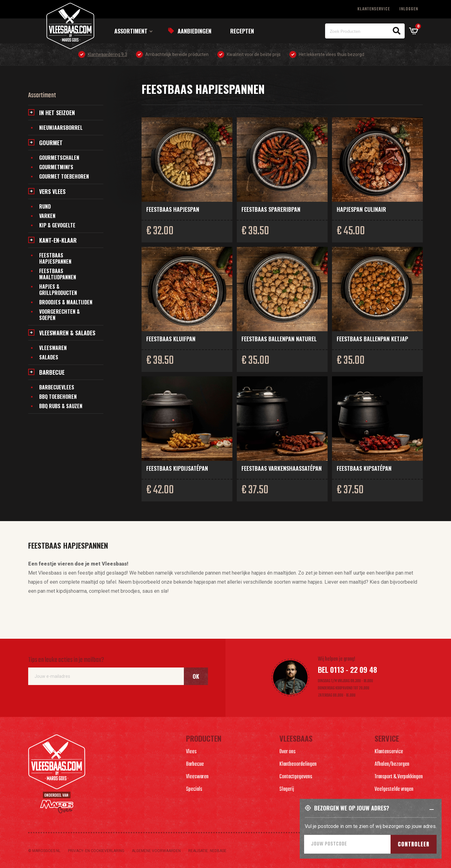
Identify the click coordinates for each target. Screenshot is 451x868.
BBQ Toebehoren (58, 397)
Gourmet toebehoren (64, 176)
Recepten (242, 31)
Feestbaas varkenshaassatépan (282, 468)
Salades (49, 357)
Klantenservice (374, 9)
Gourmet (51, 143)
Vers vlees (52, 191)
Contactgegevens (296, 777)
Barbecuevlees (57, 387)
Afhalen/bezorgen (392, 764)
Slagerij (287, 789)
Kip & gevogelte (57, 225)
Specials (194, 789)
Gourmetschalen (59, 158)
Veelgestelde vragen (394, 789)
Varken (47, 216)
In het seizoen (57, 113)
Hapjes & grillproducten (58, 290)
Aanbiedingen (194, 31)
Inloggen (409, 9)
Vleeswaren (53, 348)
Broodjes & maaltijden (66, 302)
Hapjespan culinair (361, 209)
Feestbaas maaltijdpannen (58, 274)
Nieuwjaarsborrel (61, 128)
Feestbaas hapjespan (173, 209)
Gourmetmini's (56, 167)
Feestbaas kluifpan (171, 339)
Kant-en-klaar (58, 240)
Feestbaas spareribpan (271, 209)
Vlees (191, 752)
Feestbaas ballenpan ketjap (372, 339)
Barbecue (52, 372)
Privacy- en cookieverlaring (96, 851)
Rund (45, 206)
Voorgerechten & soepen (60, 315)
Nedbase (218, 851)
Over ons (288, 752)
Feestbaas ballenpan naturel (279, 339)
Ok (196, 676)
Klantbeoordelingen (298, 764)
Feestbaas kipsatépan (364, 468)
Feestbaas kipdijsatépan (177, 468)
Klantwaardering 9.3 (107, 54)
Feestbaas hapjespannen (55, 258)
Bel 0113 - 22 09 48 (347, 669)
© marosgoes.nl (44, 851)
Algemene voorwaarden (156, 851)
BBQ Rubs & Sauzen (61, 406)
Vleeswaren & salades (67, 333)
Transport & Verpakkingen (399, 777)
